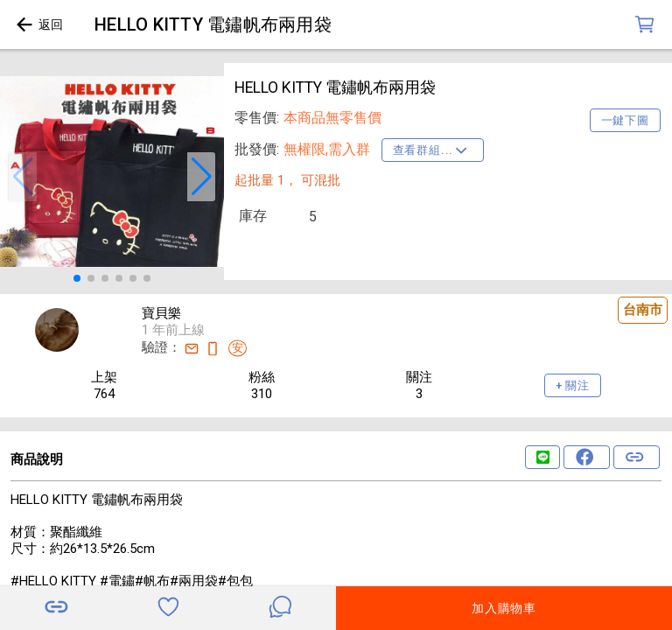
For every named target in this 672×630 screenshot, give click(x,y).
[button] (23, 177)
